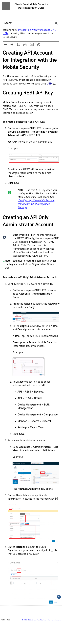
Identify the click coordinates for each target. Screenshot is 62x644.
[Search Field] (31, 23)
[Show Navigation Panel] (6, 6)
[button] (56, 23)
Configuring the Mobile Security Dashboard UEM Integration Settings (36, 204)
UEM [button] (51, 84)
